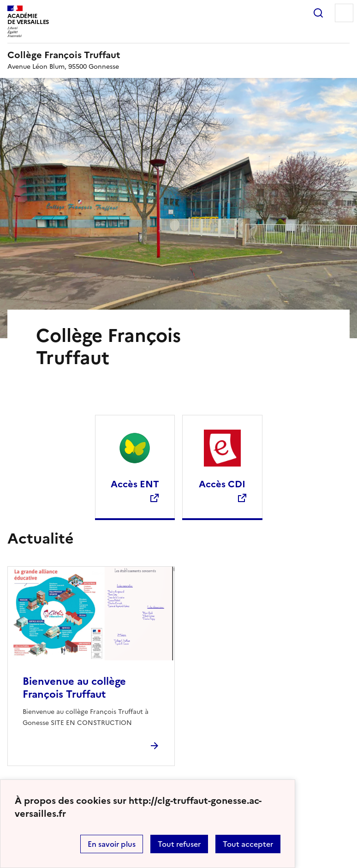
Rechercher (318, 13)
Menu (344, 13)
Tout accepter (248, 844)
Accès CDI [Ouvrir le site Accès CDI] (222, 484)
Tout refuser (179, 844)
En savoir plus (112, 844)
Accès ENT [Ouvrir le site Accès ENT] (135, 484)
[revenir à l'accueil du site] (178, 55)
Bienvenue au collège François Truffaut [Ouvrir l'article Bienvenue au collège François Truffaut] (74, 688)
